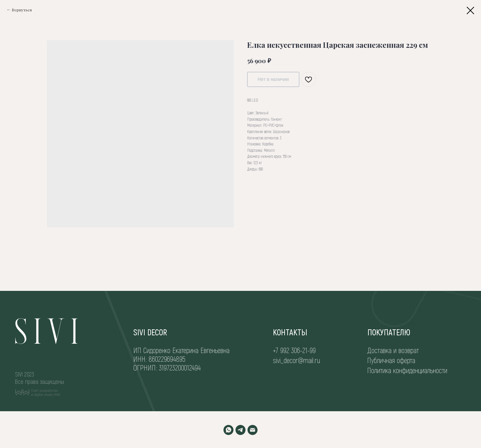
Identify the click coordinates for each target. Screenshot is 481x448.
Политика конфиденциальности (407, 370)
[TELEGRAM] (240, 430)
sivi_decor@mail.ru (296, 360)
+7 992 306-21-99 (294, 350)
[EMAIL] (253, 430)
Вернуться (22, 10)
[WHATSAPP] (228, 430)
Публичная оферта (391, 360)
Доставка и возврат (393, 350)
